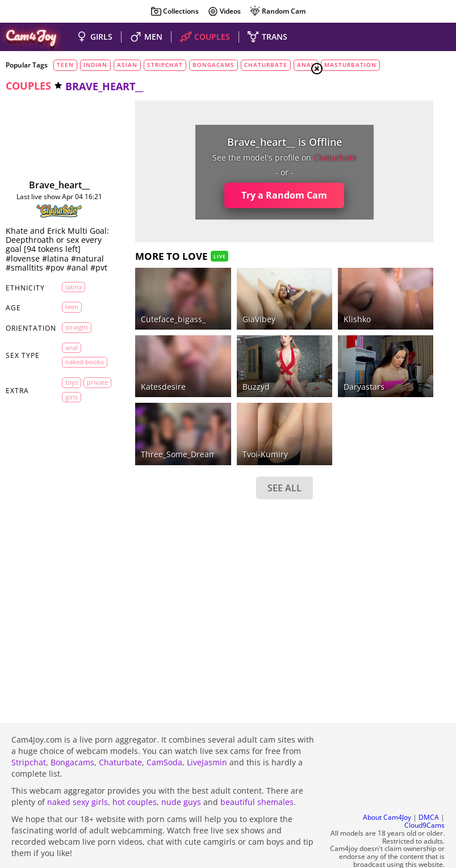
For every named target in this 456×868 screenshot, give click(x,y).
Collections (175, 11)
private (76, 438)
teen (65, 65)
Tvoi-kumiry (201, 392)
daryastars (268, 345)
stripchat (165, 65)
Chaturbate (120, 732)
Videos (224, 11)
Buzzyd (192, 345)
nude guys (181, 771)
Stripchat (29, 732)
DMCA (429, 787)
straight (77, 362)
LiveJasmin (207, 732)
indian (95, 65)
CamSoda (164, 732)
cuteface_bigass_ (141, 298)
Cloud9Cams (424, 795)
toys (72, 424)
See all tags (392, 671)
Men (357, 154)
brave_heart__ (43, 185)
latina (74, 322)
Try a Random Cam (205, 195)
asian (127, 65)
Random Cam (277, 11)
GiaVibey (195, 298)
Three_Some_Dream (147, 392)
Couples (365, 140)
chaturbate (266, 65)
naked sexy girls (78, 771)
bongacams (214, 65)
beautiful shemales (257, 771)
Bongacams (72, 732)
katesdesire (131, 345)
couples (28, 86)
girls (72, 452)
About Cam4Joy (387, 787)
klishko (261, 298)
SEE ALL (204, 425)
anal (72, 383)
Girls (360, 126)
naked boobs (77, 399)
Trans (360, 167)
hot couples (135, 771)
